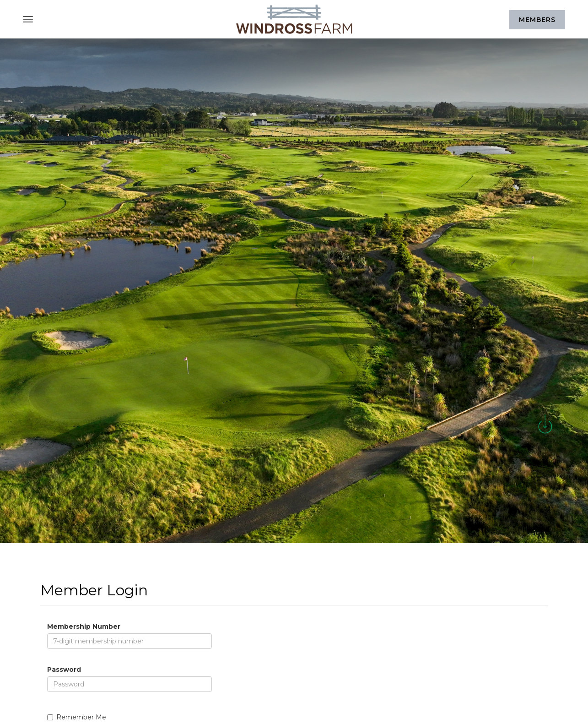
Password (64, 670)
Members (537, 20)
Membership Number (84, 626)
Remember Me (77, 717)
